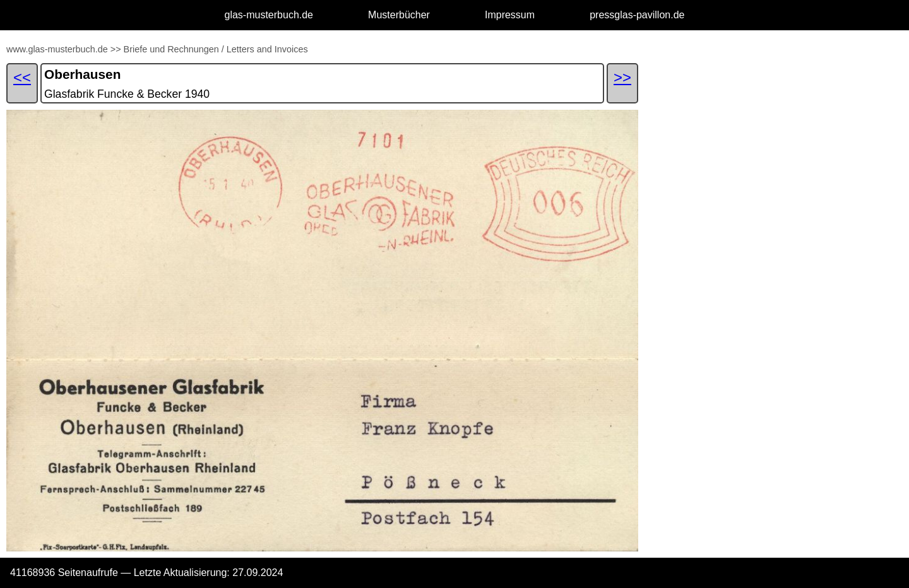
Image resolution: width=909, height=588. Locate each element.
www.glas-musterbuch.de (57, 49)
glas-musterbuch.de (269, 15)
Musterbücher (399, 15)
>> (116, 49)
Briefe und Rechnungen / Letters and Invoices (216, 49)
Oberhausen (82, 74)
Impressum (510, 15)
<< (22, 77)
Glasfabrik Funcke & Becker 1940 (127, 94)
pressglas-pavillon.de (637, 15)
